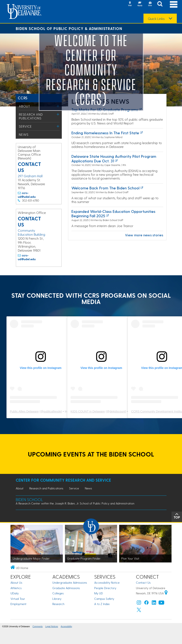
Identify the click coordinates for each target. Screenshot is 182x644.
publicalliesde (52, 411)
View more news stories (144, 235)
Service (25, 126)
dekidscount (117, 411)
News (24, 134)
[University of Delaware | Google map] (166, 593)
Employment (18, 604)
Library (57, 599)
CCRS (23, 98)
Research (58, 604)
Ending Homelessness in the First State (105, 133)
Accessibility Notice (107, 583)
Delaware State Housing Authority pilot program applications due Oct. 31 (114, 158)
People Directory (105, 588)
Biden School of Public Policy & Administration (69, 28)
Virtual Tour (18, 599)
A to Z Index (102, 604)
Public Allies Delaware (24, 411)
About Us (16, 583)
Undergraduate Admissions (70, 583)
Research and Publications (31, 116)
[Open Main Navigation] (174, 4)
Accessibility (66, 627)
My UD (99, 593)
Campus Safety (104, 599)
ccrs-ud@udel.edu (27, 195)
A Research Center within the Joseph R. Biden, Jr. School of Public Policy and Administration (75, 503)
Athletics (16, 588)
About (25, 106)
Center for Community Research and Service (63, 480)
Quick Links (156, 19)
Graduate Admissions (66, 588)
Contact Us (143, 583)
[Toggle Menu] (58, 114)
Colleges (58, 593)
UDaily (15, 593)
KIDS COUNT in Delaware (88, 411)
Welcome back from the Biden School (105, 188)
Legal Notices (52, 627)
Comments (37, 627)
